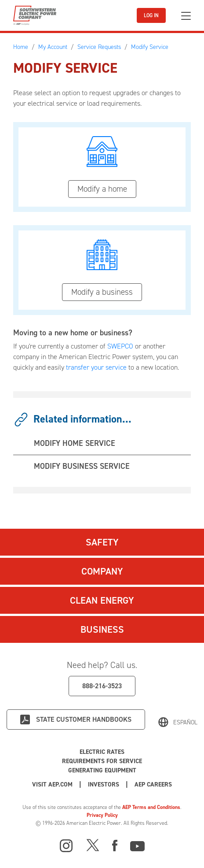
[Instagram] (66, 846)
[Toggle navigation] (186, 16)
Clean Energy (102, 600)
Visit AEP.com (52, 785)
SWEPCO (120, 346)
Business (102, 629)
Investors (104, 785)
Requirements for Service (102, 761)
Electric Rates (102, 752)
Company (102, 571)
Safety (102, 542)
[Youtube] (137, 845)
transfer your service (96, 367)
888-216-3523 (102, 686)
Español (185, 722)
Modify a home (102, 189)
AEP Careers (153, 785)
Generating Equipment (102, 770)
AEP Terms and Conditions (151, 807)
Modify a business (102, 292)
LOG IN (151, 15)
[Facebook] (115, 845)
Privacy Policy (102, 815)
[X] (93, 845)
